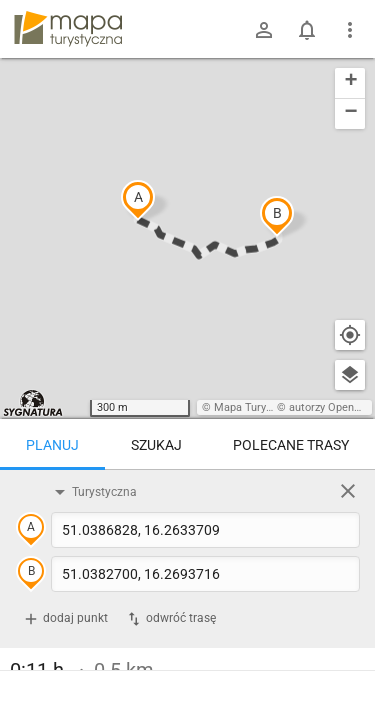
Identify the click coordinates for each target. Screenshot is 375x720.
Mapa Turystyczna (259, 407)
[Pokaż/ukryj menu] (350, 30)
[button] (138, 200)
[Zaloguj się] (264, 30)
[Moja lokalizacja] (350, 335)
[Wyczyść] (348, 491)
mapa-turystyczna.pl (68, 29)
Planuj (52, 445)
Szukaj (156, 445)
